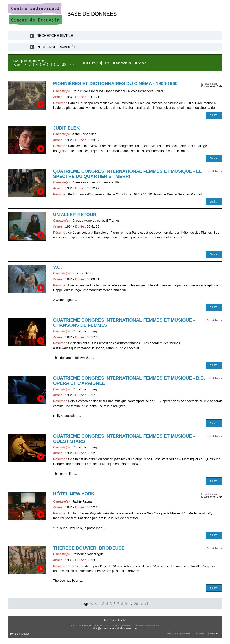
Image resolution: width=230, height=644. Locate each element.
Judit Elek (66, 128)
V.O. (57, 267)
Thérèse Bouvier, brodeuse (89, 548)
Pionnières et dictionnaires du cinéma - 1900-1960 (115, 83)
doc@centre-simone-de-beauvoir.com (115, 628)
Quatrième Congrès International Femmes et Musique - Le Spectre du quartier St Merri (128, 174)
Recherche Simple (55, 36)
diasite (214, 633)
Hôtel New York (74, 494)
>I (74, 65)
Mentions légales (20, 634)
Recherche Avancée (56, 47)
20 (64, 65)
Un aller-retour (75, 215)
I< (22, 65)
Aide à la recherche (115, 620)
